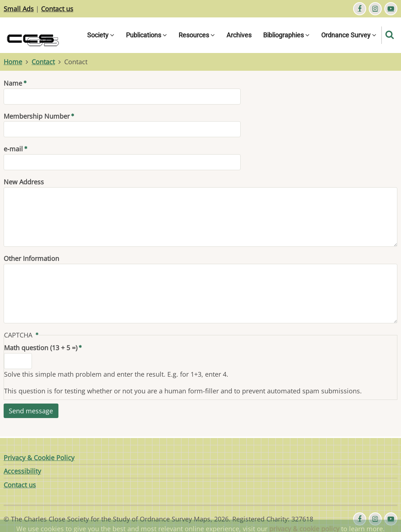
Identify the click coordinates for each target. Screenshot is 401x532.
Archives (239, 35)
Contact (43, 62)
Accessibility (22, 471)
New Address (24, 182)
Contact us (57, 9)
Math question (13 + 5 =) (41, 348)
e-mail (13, 149)
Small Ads (19, 9)
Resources (197, 35)
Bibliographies (286, 35)
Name (13, 83)
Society (101, 35)
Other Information (31, 258)
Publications (146, 35)
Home (13, 62)
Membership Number (37, 116)
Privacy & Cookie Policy (39, 458)
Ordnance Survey (349, 35)
